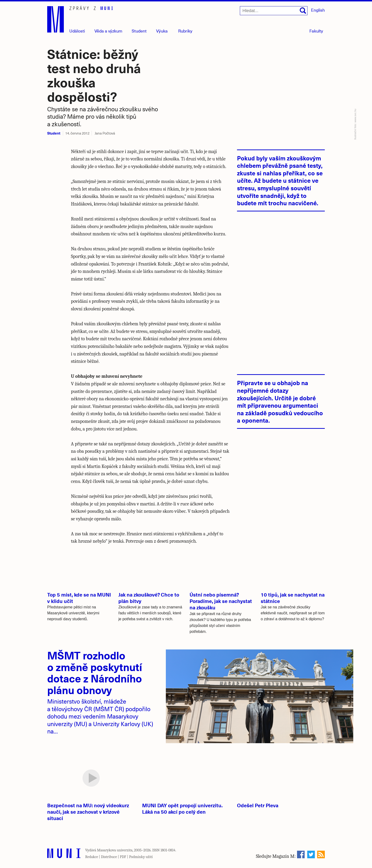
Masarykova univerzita (115, 850)
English (318, 10)
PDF (123, 857)
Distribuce (109, 857)
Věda (108, 31)
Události (77, 31)
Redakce (92, 857)
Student (139, 31)
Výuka (162, 31)
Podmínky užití (141, 857)
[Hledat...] (274, 11)
